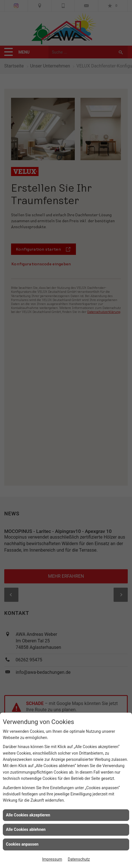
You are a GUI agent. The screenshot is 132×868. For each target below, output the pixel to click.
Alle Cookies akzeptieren (28, 815)
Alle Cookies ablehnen (26, 829)
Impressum (52, 859)
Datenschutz (79, 859)
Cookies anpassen (22, 844)
